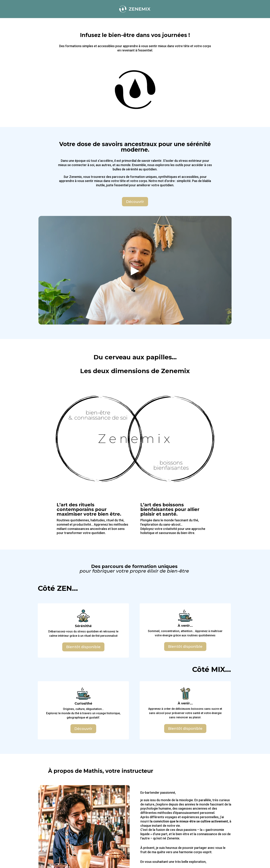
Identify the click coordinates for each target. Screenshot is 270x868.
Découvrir (135, 202)
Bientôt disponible (83, 647)
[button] (135, 270)
